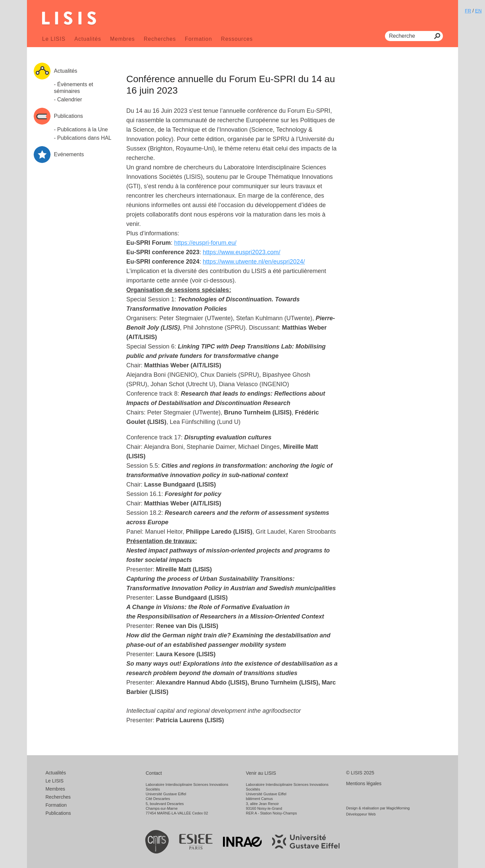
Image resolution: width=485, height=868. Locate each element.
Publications (58, 813)
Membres (123, 39)
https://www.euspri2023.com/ (241, 252)
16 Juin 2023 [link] (170, 111)
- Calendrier (68, 99)
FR (468, 11)
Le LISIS (54, 39)
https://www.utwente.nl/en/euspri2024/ (254, 262)
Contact (154, 773)
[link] (205, 243)
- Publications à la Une (81, 129)
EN (478, 11)
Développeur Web (361, 814)
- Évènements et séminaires (74, 88)
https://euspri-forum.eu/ (205, 243)
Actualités (88, 39)
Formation (199, 39)
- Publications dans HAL (83, 138)
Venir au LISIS (261, 773)
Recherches (160, 39)
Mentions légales (364, 783)
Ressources (237, 39)
